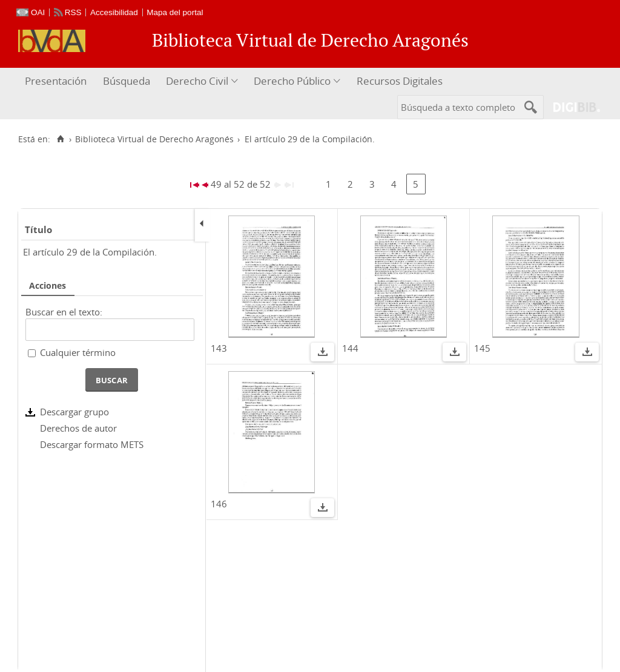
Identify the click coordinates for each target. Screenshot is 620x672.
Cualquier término (78, 352)
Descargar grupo (74, 412)
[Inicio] (60, 139)
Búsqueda (127, 81)
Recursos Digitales (400, 81)
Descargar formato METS (92, 444)
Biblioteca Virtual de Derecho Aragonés (154, 139)
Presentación (56, 81)
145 (482, 348)
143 (219, 348)
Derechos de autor (78, 428)
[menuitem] (57, 81)
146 (219, 504)
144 (350, 348)
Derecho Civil (197, 81)
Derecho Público (292, 81)
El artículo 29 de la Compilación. (90, 252)
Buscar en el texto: (64, 312)
